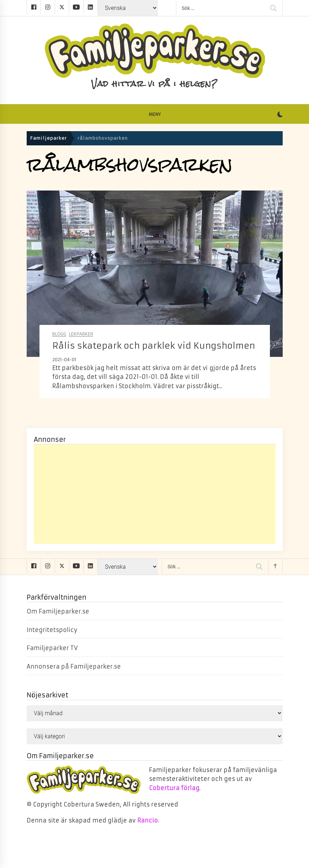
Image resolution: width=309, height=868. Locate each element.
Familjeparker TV (52, 648)
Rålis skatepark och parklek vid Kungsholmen (154, 346)
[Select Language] (128, 8)
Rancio (148, 820)
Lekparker (81, 334)
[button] (280, 115)
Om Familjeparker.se (58, 611)
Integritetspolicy (52, 630)
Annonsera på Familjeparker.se (74, 666)
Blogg (59, 334)
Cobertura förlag (174, 788)
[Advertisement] (155, 494)
